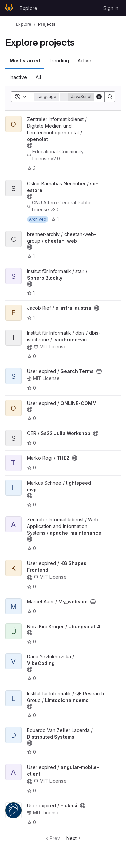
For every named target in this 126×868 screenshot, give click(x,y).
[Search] (110, 97)
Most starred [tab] (25, 60)
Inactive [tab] (18, 77)
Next (74, 838)
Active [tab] (85, 60)
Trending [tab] (59, 60)
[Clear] (99, 97)
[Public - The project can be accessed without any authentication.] (30, 145)
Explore (29, 8)
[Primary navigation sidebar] (8, 24)
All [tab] (38, 77)
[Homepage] (9, 8)
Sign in (111, 8)
